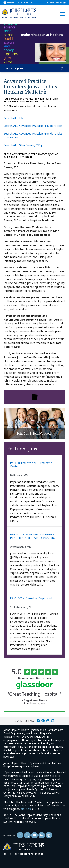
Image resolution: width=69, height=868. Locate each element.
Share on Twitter (43, 721)
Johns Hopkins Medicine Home (20, 2)
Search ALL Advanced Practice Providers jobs (33, 126)
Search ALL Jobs (14, 118)
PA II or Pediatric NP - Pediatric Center (31, 465)
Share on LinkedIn (48, 721)
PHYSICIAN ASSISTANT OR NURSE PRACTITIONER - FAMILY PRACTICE (33, 536)
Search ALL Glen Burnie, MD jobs (25, 145)
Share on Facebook (38, 721)
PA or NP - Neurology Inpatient (31, 598)
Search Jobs (15, 68)
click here (26, 809)
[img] (19, 13)
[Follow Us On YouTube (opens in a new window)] (34, 835)
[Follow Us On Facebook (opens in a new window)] (20, 835)
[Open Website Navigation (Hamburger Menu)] (61, 10)
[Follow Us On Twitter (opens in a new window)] (27, 835)
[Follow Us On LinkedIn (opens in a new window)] (42, 835)
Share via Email (53, 721)
